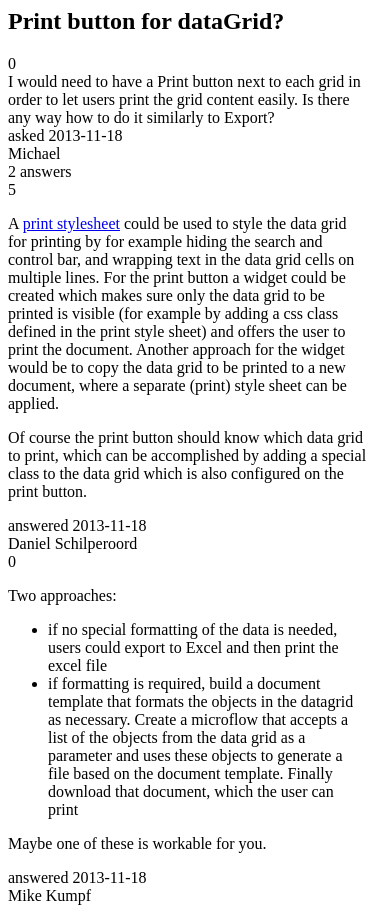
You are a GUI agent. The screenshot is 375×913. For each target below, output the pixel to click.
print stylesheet (71, 223)
